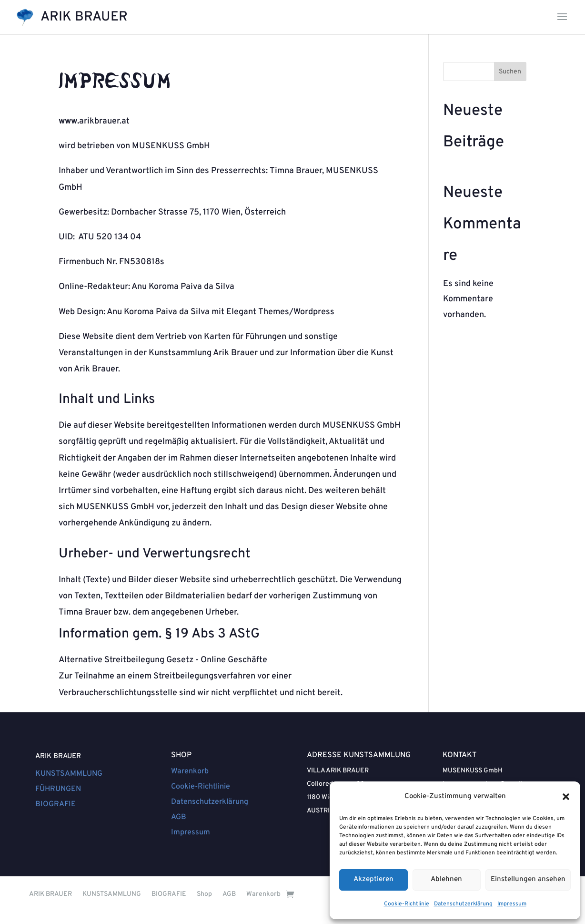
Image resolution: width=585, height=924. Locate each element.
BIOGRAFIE (55, 804)
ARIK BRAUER (58, 756)
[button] (566, 797)
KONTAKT (459, 755)
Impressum (512, 904)
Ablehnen (446, 879)
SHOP (181, 755)
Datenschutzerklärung (463, 904)
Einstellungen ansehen (528, 879)
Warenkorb (190, 771)
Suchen (510, 72)
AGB (179, 817)
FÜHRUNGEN (58, 789)
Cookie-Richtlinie (407, 904)
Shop (204, 894)
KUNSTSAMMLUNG (69, 774)
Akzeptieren (373, 879)
